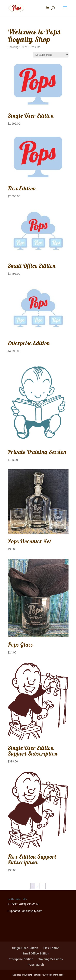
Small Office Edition (36, 953)
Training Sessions (51, 959)
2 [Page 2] (37, 886)
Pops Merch (36, 965)
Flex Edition (51, 948)
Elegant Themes (32, 975)
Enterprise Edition (21, 959)
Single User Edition (25, 948)
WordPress (58, 975)
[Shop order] (51, 55)
